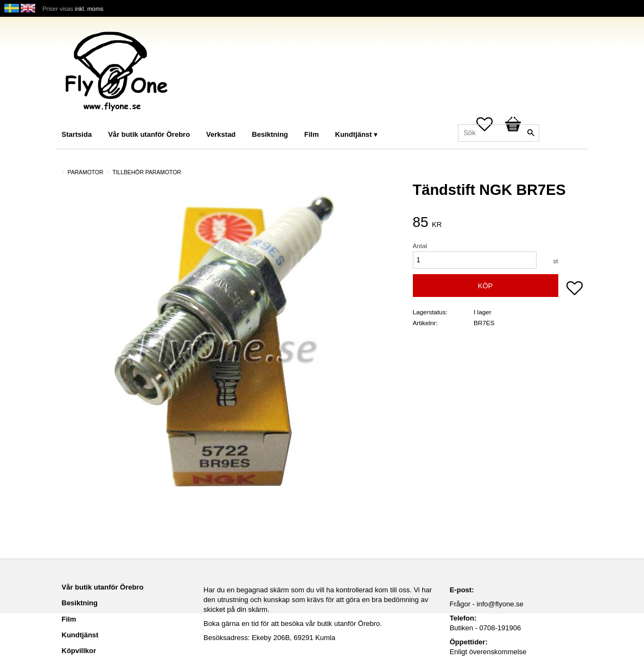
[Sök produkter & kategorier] (499, 133)
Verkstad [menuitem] (221, 134)
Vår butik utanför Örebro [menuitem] (149, 134)
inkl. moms (89, 9)
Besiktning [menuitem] (270, 134)
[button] (575, 289)
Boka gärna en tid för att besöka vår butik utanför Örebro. (293, 623)
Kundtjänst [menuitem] (354, 134)
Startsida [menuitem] (77, 134)
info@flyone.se (500, 604)
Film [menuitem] (312, 134)
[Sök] (531, 133)
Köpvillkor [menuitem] (79, 651)
